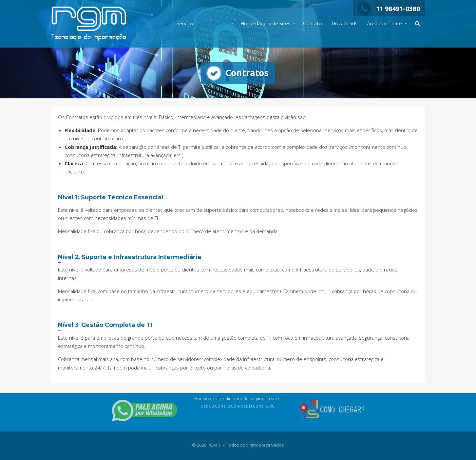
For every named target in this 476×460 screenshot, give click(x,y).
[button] (418, 24)
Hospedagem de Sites (265, 24)
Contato (313, 24)
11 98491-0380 (389, 9)
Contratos (216, 24)
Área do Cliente (384, 24)
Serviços (186, 24)
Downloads (344, 24)
